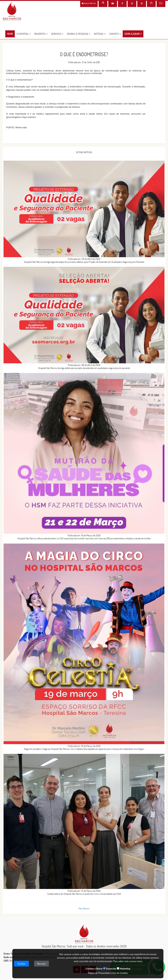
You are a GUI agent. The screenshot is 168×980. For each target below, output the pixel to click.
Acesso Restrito (89, 3)
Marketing (124, 969)
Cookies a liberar (94, 969)
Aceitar (21, 964)
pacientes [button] (41, 34)
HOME (11, 34)
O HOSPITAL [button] (24, 34)
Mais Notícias (84, 908)
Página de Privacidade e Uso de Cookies (108, 973)
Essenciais (110, 969)
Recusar (41, 964)
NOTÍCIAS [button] (100, 34)
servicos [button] (57, 34)
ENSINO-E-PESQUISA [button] (79, 34)
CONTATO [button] (115, 34)
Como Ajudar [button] (133, 34)
